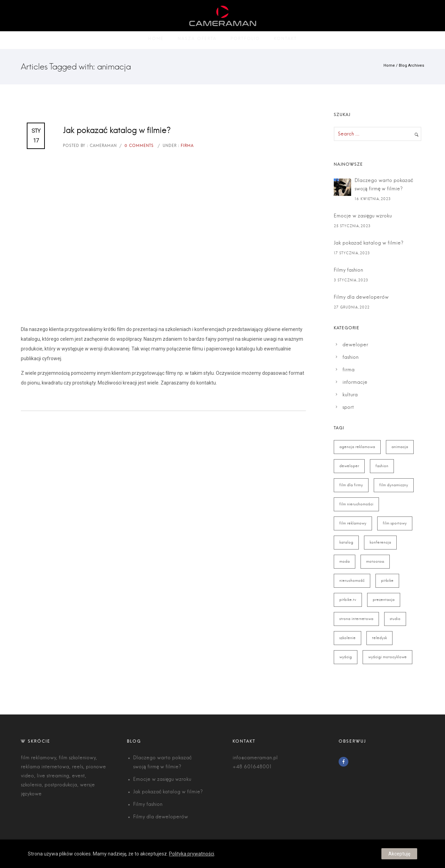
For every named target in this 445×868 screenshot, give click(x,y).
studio (395, 619)
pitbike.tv (348, 600)
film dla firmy (351, 485)
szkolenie (347, 638)
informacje (355, 382)
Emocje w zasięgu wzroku (363, 216)
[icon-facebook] (345, 762)
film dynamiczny (394, 485)
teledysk (379, 638)
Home (156, 40)
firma (349, 370)
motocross (375, 561)
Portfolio (245, 40)
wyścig (346, 657)
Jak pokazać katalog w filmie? (117, 131)
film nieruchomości (356, 504)
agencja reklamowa (357, 447)
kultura (350, 395)
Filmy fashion (348, 270)
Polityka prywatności (192, 854)
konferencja (380, 542)
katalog (346, 542)
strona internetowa (356, 619)
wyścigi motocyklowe (387, 657)
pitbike (387, 581)
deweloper (355, 345)
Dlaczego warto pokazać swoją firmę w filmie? (384, 185)
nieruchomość (352, 581)
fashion (350, 357)
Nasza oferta (197, 40)
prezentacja (384, 600)
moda (345, 561)
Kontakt (285, 40)
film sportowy (395, 523)
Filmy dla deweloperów (361, 297)
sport (348, 407)
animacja (400, 447)
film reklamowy (353, 523)
